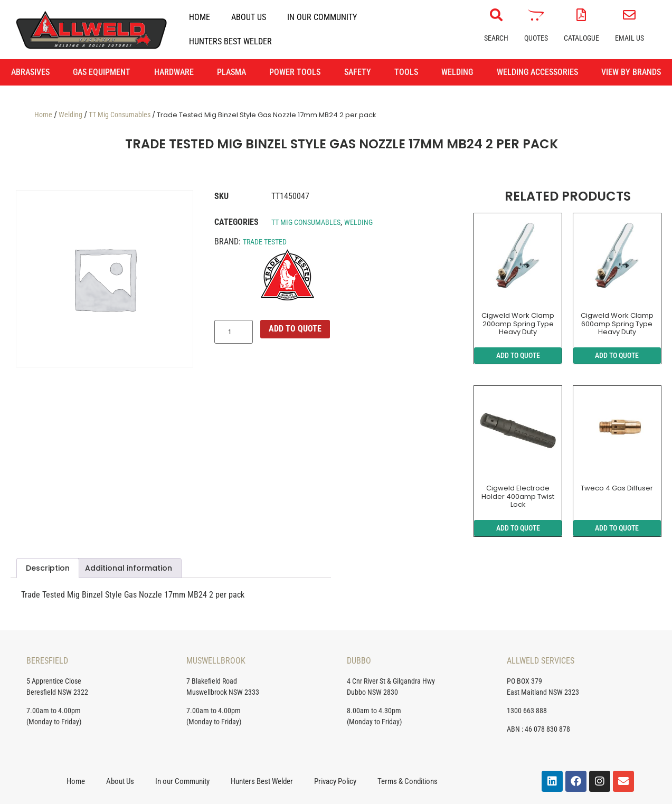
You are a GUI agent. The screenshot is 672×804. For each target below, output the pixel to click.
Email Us (630, 38)
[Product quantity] (234, 332)
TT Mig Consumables (120, 115)
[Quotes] (536, 15)
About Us (249, 17)
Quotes (536, 38)
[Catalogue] (581, 15)
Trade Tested (265, 242)
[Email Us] (629, 15)
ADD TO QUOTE (295, 329)
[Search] (496, 15)
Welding (70, 115)
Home (200, 17)
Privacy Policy (335, 781)
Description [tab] (48, 568)
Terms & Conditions (408, 781)
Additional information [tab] (129, 568)
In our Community (322, 17)
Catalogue (581, 38)
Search (496, 38)
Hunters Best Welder (230, 41)
